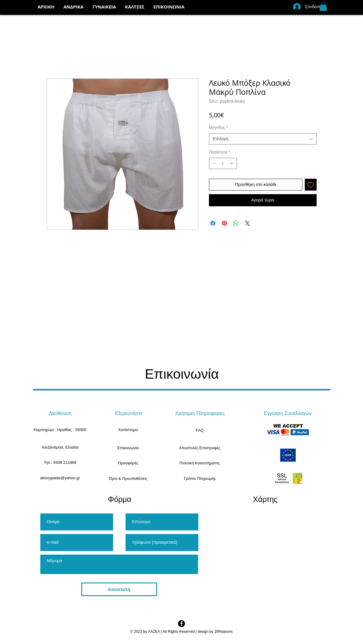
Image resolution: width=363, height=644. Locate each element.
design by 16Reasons (215, 632)
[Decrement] (214, 163)
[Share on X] (247, 223)
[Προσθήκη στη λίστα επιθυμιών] (311, 185)
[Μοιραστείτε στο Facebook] (213, 223)
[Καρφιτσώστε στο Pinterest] (224, 223)
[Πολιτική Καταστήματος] (200, 463)
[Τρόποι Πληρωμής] (200, 479)
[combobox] (263, 139)
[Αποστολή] (119, 589)
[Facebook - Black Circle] (181, 624)
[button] (135, 7)
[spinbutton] (223, 163)
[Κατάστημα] (128, 430)
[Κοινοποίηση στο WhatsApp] (236, 223)
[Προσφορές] (128, 463)
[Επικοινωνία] (128, 448)
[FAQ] (200, 430)
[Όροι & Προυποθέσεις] (128, 479)
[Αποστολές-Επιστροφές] (200, 448)
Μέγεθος (218, 128)
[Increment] (232, 163)
